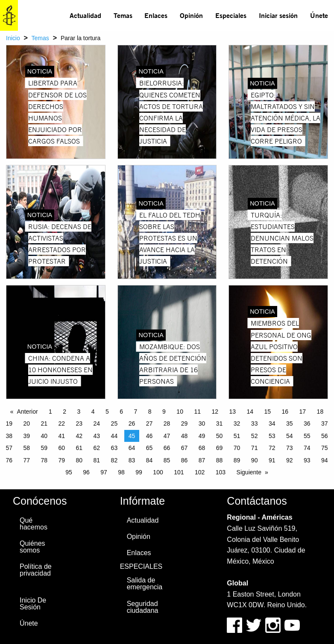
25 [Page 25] (114, 423)
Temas (123, 15)
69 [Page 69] (220, 448)
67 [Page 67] (185, 448)
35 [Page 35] (290, 423)
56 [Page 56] (325, 436)
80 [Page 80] (79, 460)
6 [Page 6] (121, 412)
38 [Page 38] (9, 436)
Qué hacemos (34, 524)
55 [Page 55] (307, 436)
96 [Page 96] (86, 472)
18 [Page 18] (320, 412)
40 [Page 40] (44, 436)
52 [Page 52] (255, 436)
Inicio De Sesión (33, 604)
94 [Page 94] (325, 460)
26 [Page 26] (132, 423)
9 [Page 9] (164, 412)
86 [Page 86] (185, 460)
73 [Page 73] (290, 448)
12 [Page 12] (215, 412)
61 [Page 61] (79, 448)
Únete (319, 15)
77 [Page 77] (26, 460)
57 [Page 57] (9, 448)
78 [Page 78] (44, 460)
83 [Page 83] (132, 460)
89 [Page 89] (237, 460)
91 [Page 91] (272, 460)
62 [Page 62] (97, 448)
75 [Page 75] (325, 448)
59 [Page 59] (44, 448)
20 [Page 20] (26, 423)
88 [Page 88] (220, 460)
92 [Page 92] (290, 460)
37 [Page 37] (325, 423)
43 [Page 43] (97, 436)
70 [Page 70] (237, 448)
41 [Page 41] (62, 436)
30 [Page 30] (202, 423)
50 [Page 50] (220, 436)
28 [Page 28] (167, 423)
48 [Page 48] (185, 436)
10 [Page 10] (180, 412)
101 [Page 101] (179, 472)
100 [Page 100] (158, 472)
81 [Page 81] (97, 460)
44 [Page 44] (114, 436)
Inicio (13, 38)
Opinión (191, 15)
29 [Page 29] (185, 423)
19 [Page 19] (9, 423)
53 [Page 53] (272, 436)
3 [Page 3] (79, 412)
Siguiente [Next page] (249, 472)
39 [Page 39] (26, 436)
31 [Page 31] (220, 423)
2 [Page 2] (64, 412)
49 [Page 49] (202, 436)
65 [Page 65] (149, 448)
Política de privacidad (36, 570)
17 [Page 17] (303, 412)
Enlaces (156, 15)
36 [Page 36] (307, 423)
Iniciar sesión (278, 15)
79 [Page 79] (62, 460)
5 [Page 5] (107, 412)
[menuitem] (86, 15)
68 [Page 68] (202, 448)
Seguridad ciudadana (143, 607)
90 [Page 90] (255, 460)
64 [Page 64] (132, 448)
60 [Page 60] (62, 448)
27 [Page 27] (149, 423)
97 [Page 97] (104, 472)
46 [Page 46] (149, 436)
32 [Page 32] (237, 423)
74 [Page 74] (307, 448)
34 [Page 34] (272, 423)
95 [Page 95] (69, 472)
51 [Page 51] (237, 436)
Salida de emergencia (145, 584)
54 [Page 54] (290, 436)
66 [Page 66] (167, 448)
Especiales (231, 15)
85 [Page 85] (167, 460)
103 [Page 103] (221, 472)
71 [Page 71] (255, 448)
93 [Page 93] (307, 460)
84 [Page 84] (149, 460)
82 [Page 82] (114, 460)
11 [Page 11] (197, 412)
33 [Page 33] (255, 423)
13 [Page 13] (232, 412)
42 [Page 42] (79, 436)
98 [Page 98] (121, 472)
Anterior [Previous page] (28, 412)
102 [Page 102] (200, 472)
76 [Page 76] (9, 460)
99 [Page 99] (139, 472)
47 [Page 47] (167, 436)
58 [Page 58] (26, 448)
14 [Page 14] (250, 412)
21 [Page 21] (44, 423)
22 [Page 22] (62, 423)
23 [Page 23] (79, 423)
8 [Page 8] (150, 412)
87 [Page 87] (202, 460)
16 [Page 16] (285, 412)
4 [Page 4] (93, 412)
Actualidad (85, 15)
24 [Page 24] (97, 423)
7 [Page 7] (136, 412)
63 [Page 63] (114, 448)
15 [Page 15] (268, 412)
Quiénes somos (32, 547)
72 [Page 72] (272, 448)
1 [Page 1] (50, 412)
